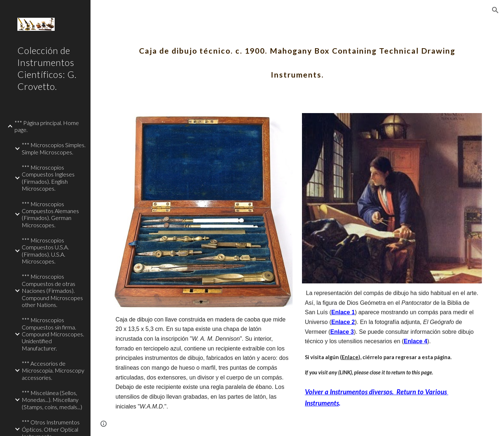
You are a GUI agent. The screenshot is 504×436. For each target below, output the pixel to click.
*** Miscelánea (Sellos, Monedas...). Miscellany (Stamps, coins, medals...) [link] (52, 400)
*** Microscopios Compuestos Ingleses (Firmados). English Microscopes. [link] (48, 178)
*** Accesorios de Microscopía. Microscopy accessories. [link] (53, 370)
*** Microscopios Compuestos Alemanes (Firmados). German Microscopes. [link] (50, 214)
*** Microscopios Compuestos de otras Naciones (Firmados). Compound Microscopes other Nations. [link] (52, 290)
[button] (495, 10)
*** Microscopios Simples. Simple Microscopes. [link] (54, 148)
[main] (297, 57)
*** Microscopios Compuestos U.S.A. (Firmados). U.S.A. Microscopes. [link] (45, 251)
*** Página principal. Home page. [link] (47, 126)
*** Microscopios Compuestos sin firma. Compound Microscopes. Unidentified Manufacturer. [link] (53, 334)
